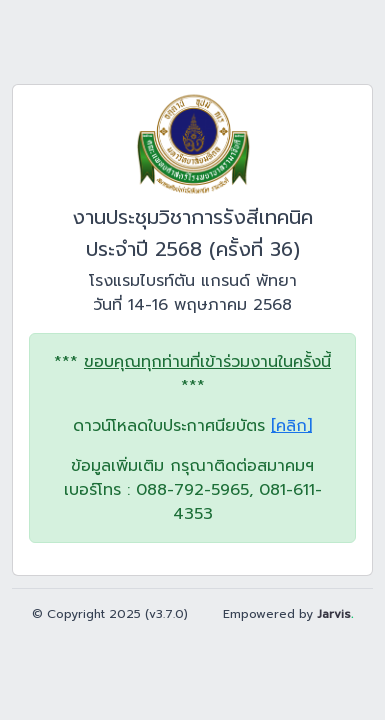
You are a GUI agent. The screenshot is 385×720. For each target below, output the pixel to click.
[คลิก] (291, 426)
